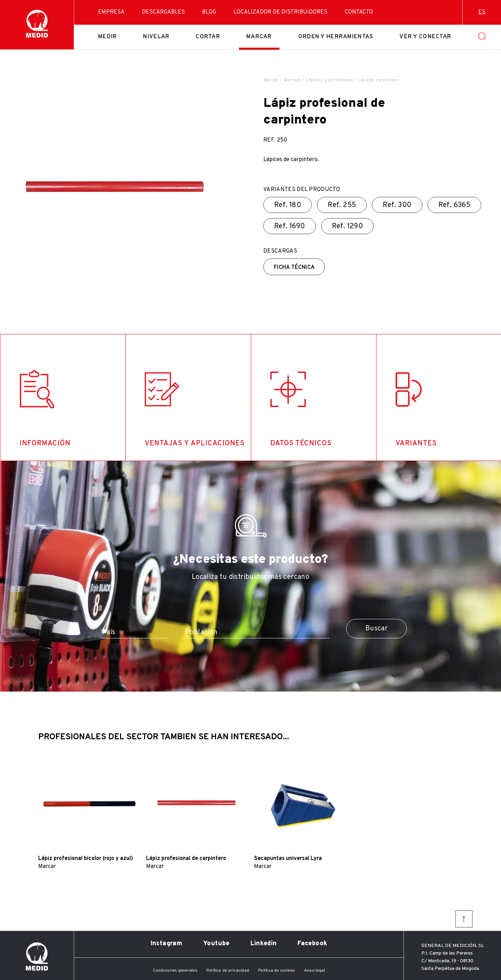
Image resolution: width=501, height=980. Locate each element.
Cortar (208, 37)
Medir (108, 37)
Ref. (288, 205)
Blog (209, 12)
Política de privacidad (228, 971)
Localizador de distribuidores (280, 12)
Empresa (111, 12)
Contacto (359, 12)
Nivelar (156, 37)
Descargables (163, 12)
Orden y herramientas (336, 37)
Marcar (259, 37)
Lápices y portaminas (329, 80)
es (482, 12)
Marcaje (292, 80)
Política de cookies (277, 971)
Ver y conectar (425, 37)
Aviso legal (315, 971)
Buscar (376, 629)
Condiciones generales (175, 971)
